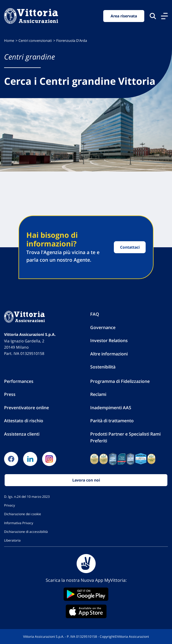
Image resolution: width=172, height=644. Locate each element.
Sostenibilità (103, 367)
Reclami (98, 394)
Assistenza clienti (22, 434)
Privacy (10, 505)
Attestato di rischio (24, 421)
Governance (103, 327)
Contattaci (130, 247)
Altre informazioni (109, 354)
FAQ (95, 314)
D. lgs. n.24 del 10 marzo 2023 (27, 496)
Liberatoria (12, 540)
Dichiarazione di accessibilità (26, 532)
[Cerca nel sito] (153, 16)
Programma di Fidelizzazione (120, 381)
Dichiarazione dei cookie (23, 514)
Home (9, 41)
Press (10, 394)
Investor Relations (109, 340)
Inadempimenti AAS (111, 408)
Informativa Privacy (19, 523)
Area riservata (124, 16)
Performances (19, 381)
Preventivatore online (26, 408)
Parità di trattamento (112, 421)
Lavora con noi (86, 480)
